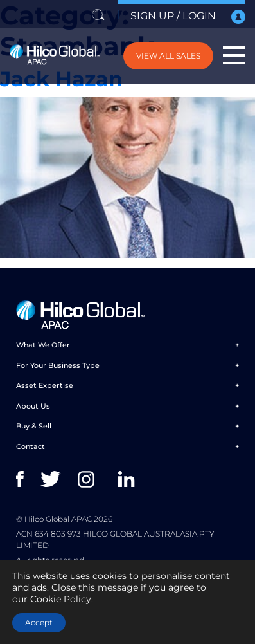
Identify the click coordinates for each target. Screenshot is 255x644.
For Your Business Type (58, 365)
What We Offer (43, 345)
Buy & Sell (34, 426)
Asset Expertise (45, 385)
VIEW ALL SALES (168, 56)
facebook (27, 479)
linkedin (129, 479)
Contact (31, 446)
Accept (39, 622)
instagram (89, 479)
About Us (33, 406)
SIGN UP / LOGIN (188, 17)
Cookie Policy (61, 599)
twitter (52, 479)
